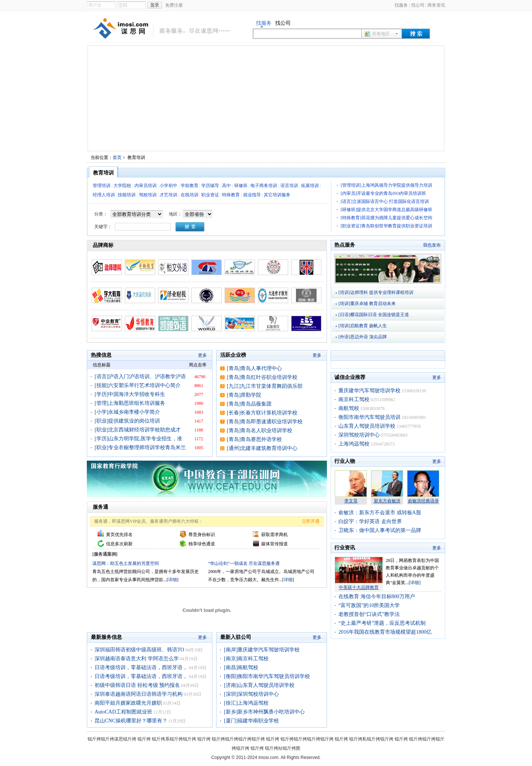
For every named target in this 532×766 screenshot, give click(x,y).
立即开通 (311, 521)
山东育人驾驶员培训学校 (367, 426)
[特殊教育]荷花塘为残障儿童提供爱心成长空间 (386, 218)
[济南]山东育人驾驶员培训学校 (259, 685)
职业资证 (210, 195)
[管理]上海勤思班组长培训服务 (130, 403)
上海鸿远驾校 (354, 444)
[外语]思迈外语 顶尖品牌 (363, 337)
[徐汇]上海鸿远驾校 (246, 703)
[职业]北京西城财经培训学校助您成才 (138, 430)
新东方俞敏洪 (387, 501)
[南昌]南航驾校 (241, 667)
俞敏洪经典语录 (423, 501)
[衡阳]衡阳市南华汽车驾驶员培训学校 (267, 676)
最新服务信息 (106, 637)
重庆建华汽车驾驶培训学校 (369, 391)
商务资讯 (436, 5)
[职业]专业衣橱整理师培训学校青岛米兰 (140, 448)
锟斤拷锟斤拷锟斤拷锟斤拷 (238, 739)
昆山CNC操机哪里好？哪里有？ (131, 721)
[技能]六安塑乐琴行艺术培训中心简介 (138, 385)
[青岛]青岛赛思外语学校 (254, 439)
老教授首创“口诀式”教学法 (369, 614)
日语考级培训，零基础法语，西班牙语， (141, 667)
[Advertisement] (266, 98)
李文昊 (351, 501)
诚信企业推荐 (350, 377)
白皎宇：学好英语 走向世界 (370, 521)
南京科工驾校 (354, 399)
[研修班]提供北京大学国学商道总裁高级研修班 (386, 210)
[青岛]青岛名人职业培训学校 (260, 431)
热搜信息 (101, 355)
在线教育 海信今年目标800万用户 (377, 596)
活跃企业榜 (233, 355)
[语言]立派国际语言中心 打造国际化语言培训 (385, 201)
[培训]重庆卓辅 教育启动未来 (367, 304)
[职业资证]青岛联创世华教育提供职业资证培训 (386, 226)
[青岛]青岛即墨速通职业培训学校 (265, 422)
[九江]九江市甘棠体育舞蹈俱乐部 (265, 386)
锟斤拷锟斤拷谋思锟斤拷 (112, 739)
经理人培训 (104, 195)
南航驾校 (349, 408)
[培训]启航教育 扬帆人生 (363, 326)
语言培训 (289, 186)
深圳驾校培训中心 (359, 435)
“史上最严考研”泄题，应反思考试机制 (382, 623)
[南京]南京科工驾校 (246, 659)
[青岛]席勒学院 (244, 395)
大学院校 (122, 186)
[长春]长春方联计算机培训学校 (262, 413)
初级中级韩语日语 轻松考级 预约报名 (137, 685)
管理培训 (102, 186)
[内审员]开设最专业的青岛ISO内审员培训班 (383, 193)
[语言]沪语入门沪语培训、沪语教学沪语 (140, 377)
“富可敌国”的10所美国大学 (369, 605)
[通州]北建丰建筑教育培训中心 (262, 448)
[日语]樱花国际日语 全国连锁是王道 (374, 315)
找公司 (418, 5)
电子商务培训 (264, 186)
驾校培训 (148, 195)
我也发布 (432, 245)
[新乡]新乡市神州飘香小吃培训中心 (264, 712)
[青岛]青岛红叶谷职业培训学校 (262, 377)
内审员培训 (146, 186)
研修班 (241, 186)
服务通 (100, 507)
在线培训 (190, 195)
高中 (226, 186)
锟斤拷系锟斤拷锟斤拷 (174, 739)
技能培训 (127, 195)
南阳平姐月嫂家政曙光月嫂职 (128, 703)
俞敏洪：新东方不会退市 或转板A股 (380, 513)
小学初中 (168, 186)
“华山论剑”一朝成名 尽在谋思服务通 (244, 563)
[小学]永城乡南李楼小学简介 (127, 412)
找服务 (401, 5)
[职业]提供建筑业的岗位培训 (127, 421)
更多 (202, 355)
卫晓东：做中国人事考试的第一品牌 (380, 530)
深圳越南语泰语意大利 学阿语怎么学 (137, 659)
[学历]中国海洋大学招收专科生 (130, 394)
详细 (173, 580)
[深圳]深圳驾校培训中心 (251, 694)
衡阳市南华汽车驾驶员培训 (369, 417)
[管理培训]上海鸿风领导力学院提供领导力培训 (386, 185)
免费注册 (174, 5)
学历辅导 (210, 186)
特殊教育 (231, 195)
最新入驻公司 (236, 637)
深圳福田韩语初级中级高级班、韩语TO (139, 650)
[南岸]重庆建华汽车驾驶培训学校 (262, 650)
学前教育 (190, 186)
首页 (117, 157)
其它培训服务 (277, 195)
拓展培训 (310, 186)
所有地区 (381, 34)
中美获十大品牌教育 (359, 587)
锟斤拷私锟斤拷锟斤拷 (371, 739)
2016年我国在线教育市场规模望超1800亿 (385, 632)
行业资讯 (345, 548)
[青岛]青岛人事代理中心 (254, 368)
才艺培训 (168, 195)
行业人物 (345, 461)
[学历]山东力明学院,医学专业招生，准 (138, 439)
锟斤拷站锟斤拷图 (283, 748)
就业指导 (252, 195)
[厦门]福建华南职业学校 (251, 721)
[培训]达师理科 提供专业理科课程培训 (376, 292)
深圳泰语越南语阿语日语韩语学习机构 (139, 694)
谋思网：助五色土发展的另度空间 (126, 563)
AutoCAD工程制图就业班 (123, 712)
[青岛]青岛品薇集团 (249, 404)
